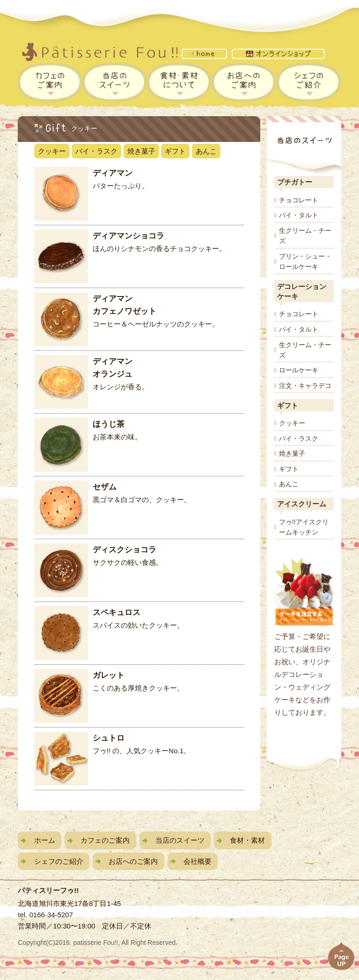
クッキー (52, 151)
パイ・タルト (299, 215)
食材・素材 (247, 840)
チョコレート (299, 200)
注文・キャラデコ (305, 386)
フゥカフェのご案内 (50, 82)
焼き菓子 (141, 151)
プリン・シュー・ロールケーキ (305, 261)
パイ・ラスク (96, 151)
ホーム (45, 840)
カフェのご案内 (105, 840)
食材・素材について (179, 82)
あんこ (206, 151)
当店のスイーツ (115, 82)
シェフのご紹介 (309, 82)
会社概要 (198, 861)
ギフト (175, 151)
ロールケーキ (299, 370)
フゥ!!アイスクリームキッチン (304, 527)
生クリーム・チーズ (305, 236)
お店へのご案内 (244, 82)
